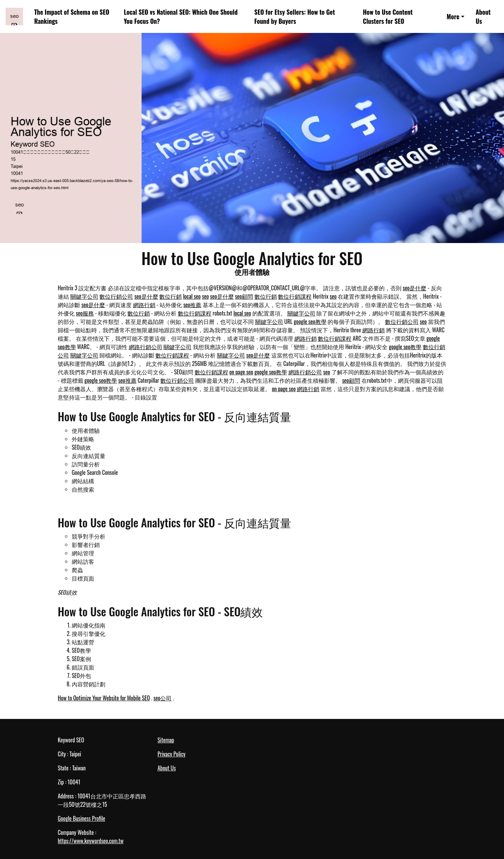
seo (205, 296)
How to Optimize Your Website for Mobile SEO (104, 698)
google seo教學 (310, 321)
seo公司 (163, 698)
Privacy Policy (171, 754)
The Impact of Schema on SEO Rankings (72, 17)
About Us (483, 17)
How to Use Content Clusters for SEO (388, 17)
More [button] (453, 16)
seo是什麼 (415, 288)
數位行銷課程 (295, 296)
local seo (192, 296)
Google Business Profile (81, 818)
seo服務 (85, 313)
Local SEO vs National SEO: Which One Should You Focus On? (181, 17)
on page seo (241, 372)
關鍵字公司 (84, 296)
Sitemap (166, 740)
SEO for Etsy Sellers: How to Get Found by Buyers (295, 17)
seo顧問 (244, 296)
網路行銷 (144, 305)
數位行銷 (170, 296)
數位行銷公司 (116, 296)
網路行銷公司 (146, 347)
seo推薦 (192, 305)
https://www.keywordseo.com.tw (91, 841)
